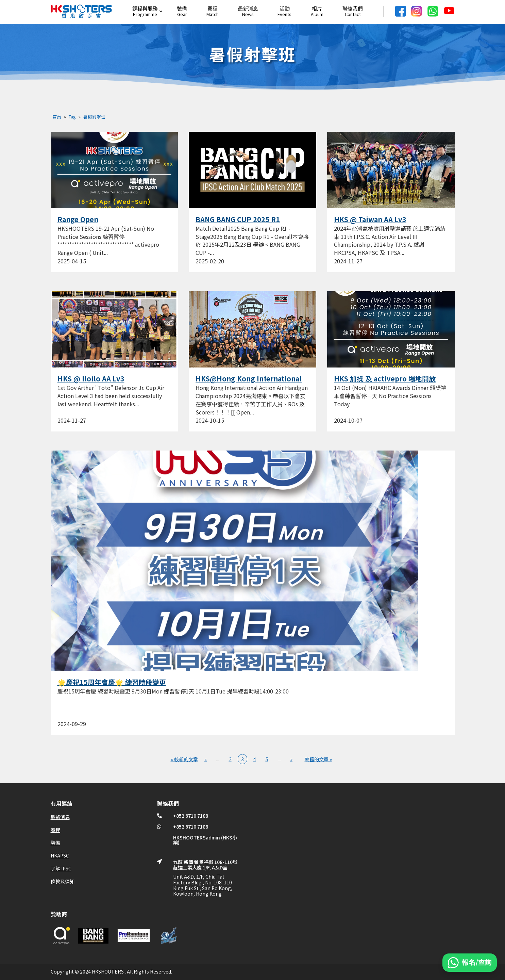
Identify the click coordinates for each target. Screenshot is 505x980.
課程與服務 (145, 8)
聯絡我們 (353, 8)
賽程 (213, 8)
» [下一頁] (291, 759)
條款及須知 (63, 881)
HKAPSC (60, 855)
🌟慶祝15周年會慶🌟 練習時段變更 (112, 682)
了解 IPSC (61, 868)
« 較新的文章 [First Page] (184, 759)
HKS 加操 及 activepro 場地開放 (385, 379)
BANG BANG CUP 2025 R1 (238, 219)
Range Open (78, 219)
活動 (285, 8)
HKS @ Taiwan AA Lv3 (370, 219)
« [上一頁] (206, 759)
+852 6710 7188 (191, 816)
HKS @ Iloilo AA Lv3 (91, 379)
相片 (317, 8)
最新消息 (248, 8)
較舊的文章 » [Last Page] (318, 759)
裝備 (182, 8)
